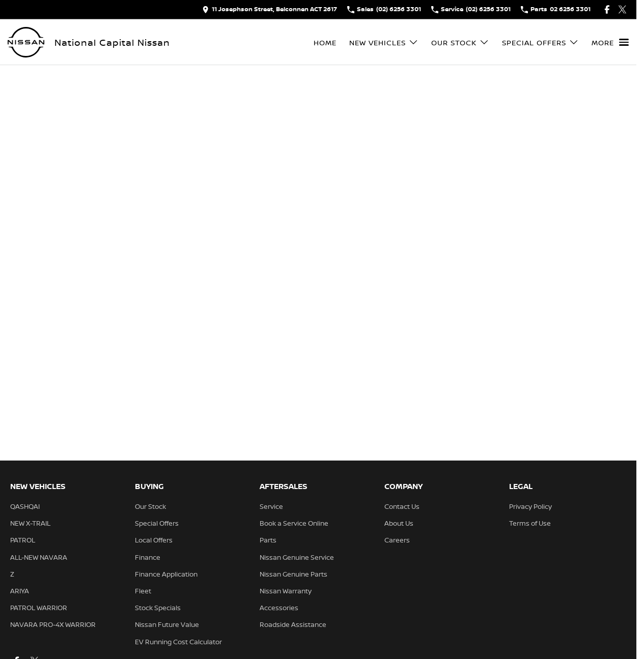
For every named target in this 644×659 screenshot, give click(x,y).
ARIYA (20, 591)
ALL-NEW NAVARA (39, 557)
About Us (399, 523)
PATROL (23, 540)
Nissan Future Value (167, 624)
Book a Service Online (294, 523)
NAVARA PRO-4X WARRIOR (53, 624)
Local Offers (154, 540)
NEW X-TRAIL (30, 523)
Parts (268, 540)
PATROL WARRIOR (39, 608)
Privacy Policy (530, 506)
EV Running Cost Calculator (178, 642)
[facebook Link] (607, 9)
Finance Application (166, 574)
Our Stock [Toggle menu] (460, 42)
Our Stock (150, 506)
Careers (397, 540)
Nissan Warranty (286, 591)
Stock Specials (158, 608)
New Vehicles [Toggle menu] (384, 42)
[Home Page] (26, 42)
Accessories (279, 608)
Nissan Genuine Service (297, 557)
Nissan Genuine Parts (293, 574)
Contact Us (402, 506)
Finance (148, 557)
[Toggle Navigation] (610, 42)
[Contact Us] (270, 9)
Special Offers (157, 523)
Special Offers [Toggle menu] (540, 42)
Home (325, 42)
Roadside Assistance (293, 624)
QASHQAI (25, 506)
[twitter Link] (622, 9)
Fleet (143, 591)
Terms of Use (530, 523)
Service (271, 506)
